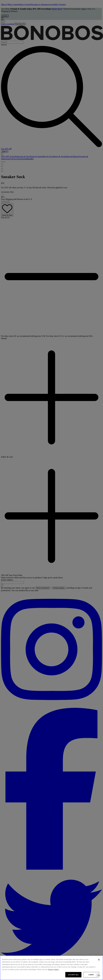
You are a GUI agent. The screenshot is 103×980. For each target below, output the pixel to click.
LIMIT (91, 975)
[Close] (99, 960)
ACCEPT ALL (73, 975)
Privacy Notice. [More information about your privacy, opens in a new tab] (54, 969)
